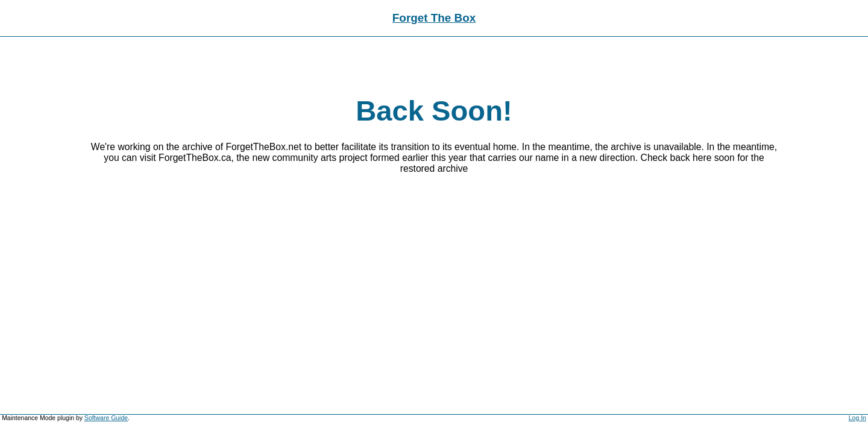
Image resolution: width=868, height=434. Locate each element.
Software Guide (106, 418)
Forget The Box (434, 18)
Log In (857, 418)
